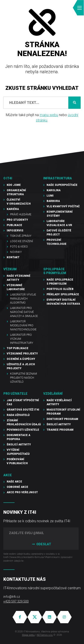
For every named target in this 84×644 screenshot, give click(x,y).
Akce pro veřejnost (22, 492)
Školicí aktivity (19, 445)
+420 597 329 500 (16, 601)
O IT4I (8, 178)
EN (55, 8)
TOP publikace (18, 348)
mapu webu (49, 115)
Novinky (16, 252)
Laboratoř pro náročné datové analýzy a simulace (24, 312)
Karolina (54, 190)
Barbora (53, 201)
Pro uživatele (15, 394)
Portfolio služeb (60, 289)
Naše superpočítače (62, 185)
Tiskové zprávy (21, 236)
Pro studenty (17, 220)
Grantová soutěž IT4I (23, 410)
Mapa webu (28, 635)
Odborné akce (17, 487)
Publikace (14, 225)
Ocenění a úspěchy (21, 359)
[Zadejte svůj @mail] (41, 533)
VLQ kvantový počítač (63, 206)
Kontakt (13, 257)
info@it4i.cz (12, 597)
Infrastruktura (58, 178)
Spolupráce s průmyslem (55, 271)
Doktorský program (62, 419)
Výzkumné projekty (22, 354)
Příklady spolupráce (63, 294)
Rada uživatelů (18, 415)
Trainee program (60, 430)
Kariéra (13, 209)
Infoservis (15, 231)
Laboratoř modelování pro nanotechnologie (23, 325)
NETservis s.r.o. (45, 635)
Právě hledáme (21, 214)
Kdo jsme (14, 185)
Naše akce (14, 482)
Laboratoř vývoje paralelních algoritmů (23, 299)
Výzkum (10, 269)
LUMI (50, 196)
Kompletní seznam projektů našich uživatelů (24, 378)
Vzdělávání (53, 394)
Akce (8, 475)
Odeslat (41, 544)
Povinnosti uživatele (23, 430)
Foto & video (19, 247)
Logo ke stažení (22, 241)
